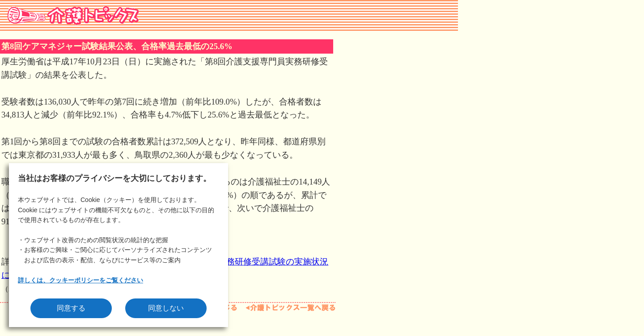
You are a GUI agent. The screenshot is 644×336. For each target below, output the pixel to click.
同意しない (166, 308)
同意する (71, 308)
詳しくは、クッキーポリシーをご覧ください (80, 280)
